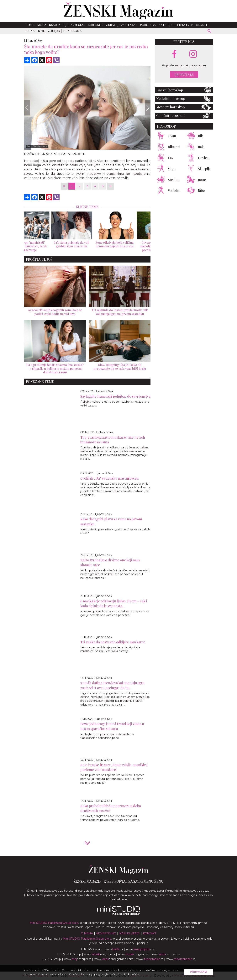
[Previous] (27, 108)
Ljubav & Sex (74, 25)
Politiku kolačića (128, 974)
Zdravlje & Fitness (122, 25)
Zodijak (54, 31)
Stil (42, 31)
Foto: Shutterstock (37, 146)
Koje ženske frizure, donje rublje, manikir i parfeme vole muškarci (114, 767)
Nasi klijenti (129, 933)
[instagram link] (193, 54)
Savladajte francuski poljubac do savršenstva (115, 396)
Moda (42, 25)
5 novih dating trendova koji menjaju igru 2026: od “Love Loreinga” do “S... (112, 685)
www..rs (114, 949)
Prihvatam (198, 972)
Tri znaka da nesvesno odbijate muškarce (113, 642)
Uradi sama (72, 31)
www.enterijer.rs (78, 959)
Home (30, 25)
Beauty (55, 25)
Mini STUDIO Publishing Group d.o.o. (54, 923)
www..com (141, 949)
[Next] (148, 108)
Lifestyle (185, 25)
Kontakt (150, 933)
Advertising (106, 933)
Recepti (202, 25)
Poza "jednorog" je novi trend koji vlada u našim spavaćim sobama (112, 726)
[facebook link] (174, 54)
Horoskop (95, 25)
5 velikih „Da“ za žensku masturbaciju (110, 478)
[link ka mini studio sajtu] (118, 914)
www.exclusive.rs (166, 954)
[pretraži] (210, 32)
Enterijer (166, 25)
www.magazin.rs (100, 954)
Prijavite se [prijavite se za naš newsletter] (184, 75)
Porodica (148, 25)
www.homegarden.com (114, 959)
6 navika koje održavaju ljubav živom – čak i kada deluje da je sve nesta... (114, 603)
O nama (87, 933)
